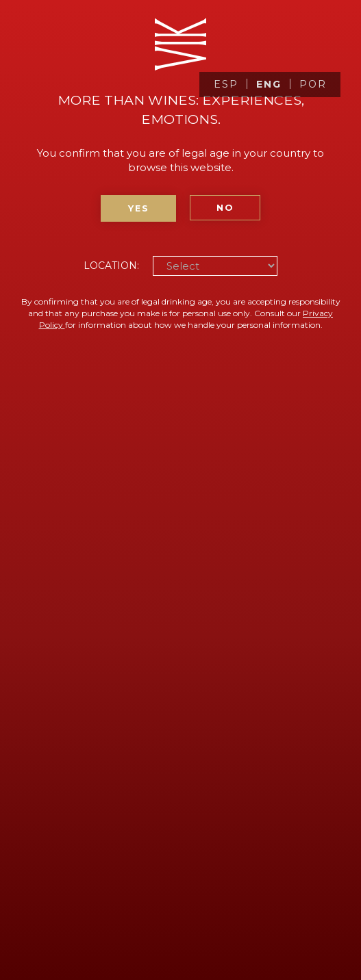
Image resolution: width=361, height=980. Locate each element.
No (225, 208)
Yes (139, 208)
